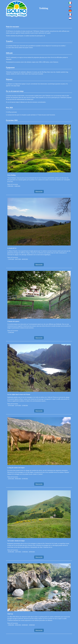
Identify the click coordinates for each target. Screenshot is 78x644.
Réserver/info (39, 191)
